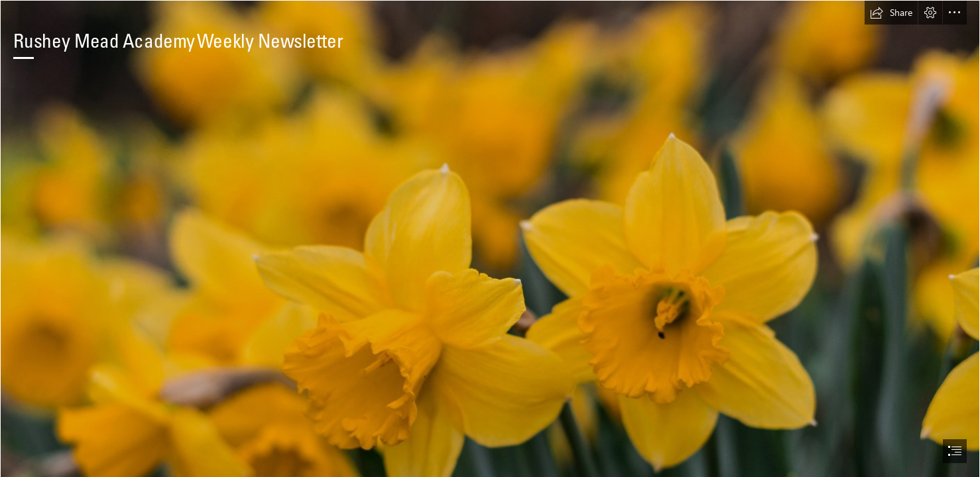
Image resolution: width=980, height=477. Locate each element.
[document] (490, 238)
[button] (891, 13)
